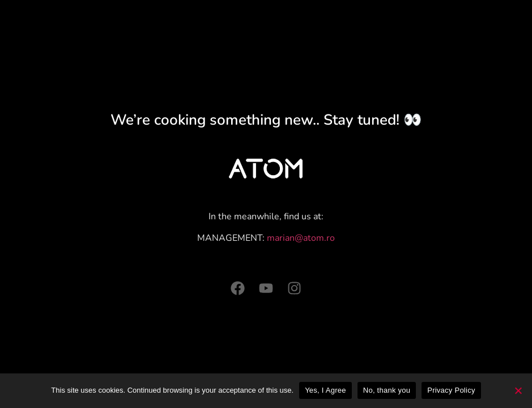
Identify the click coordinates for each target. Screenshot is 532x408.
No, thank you (387, 390)
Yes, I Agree (325, 390)
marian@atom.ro (301, 238)
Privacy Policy (451, 390)
